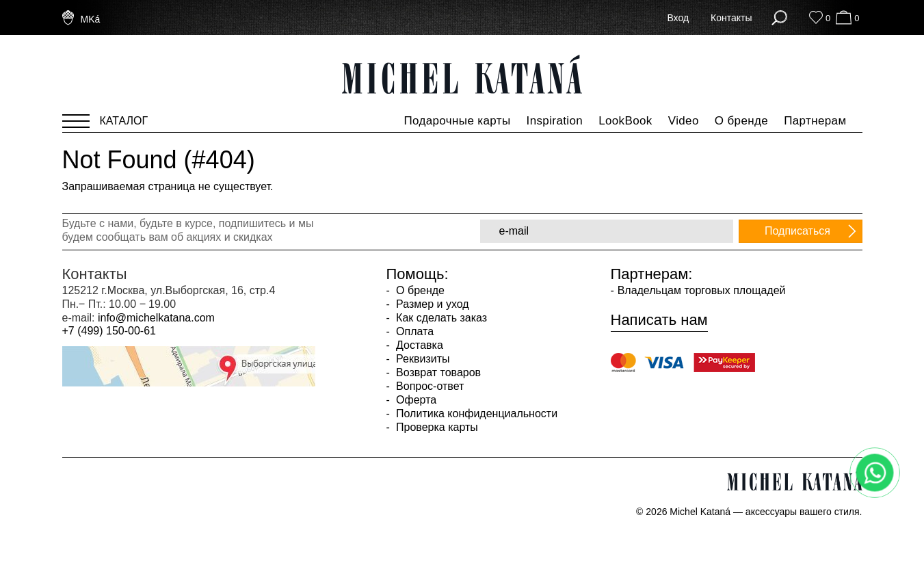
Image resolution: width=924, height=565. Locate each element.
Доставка (418, 345)
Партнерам (815, 121)
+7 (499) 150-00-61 (109, 331)
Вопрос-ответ (429, 386)
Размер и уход (431, 304)
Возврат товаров (437, 372)
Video (684, 121)
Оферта (415, 400)
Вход (678, 18)
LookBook (625, 121)
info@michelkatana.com (156, 318)
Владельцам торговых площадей (702, 290)
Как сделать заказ (440, 318)
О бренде (741, 121)
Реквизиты (422, 359)
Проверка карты (436, 427)
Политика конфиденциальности (475, 413)
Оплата (413, 331)
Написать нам (659, 320)
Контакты (731, 18)
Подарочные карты (457, 121)
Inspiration (555, 121)
